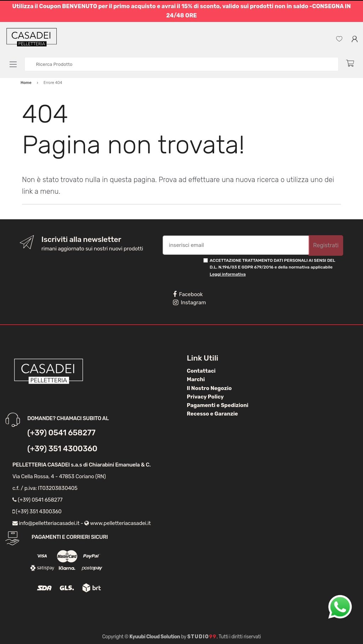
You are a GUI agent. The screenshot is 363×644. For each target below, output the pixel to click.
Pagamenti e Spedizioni (218, 405)
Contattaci (201, 371)
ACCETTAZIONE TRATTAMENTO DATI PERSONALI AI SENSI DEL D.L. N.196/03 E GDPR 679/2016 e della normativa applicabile (273, 267)
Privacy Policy (205, 397)
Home (26, 83)
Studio (202, 637)
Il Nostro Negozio (209, 388)
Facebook (188, 294)
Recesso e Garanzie (212, 414)
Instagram (189, 303)
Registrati (326, 245)
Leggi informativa (228, 274)
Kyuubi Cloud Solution (155, 637)
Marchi (196, 379)
